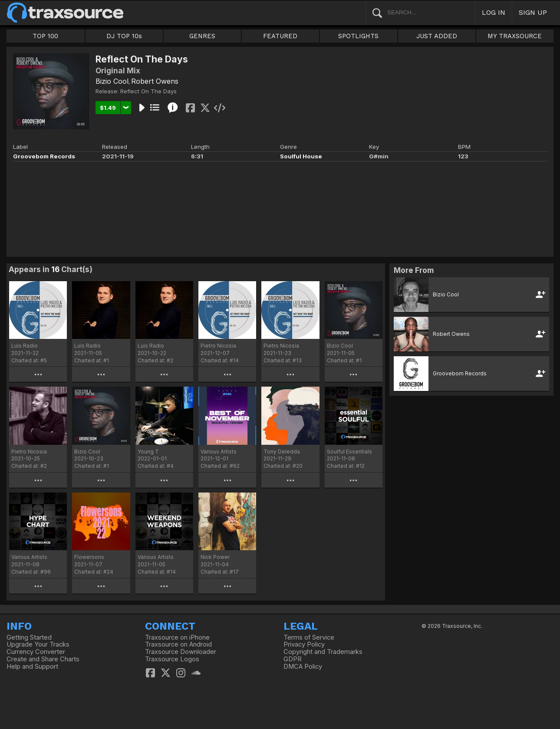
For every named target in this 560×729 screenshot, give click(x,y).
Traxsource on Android (178, 644)
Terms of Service (309, 637)
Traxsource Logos (172, 659)
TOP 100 (45, 36)
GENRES (202, 36)
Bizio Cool (112, 81)
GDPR (293, 659)
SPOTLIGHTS (358, 36)
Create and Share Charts (43, 659)
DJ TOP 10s (124, 36)
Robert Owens (155, 81)
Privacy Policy (304, 644)
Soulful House (301, 156)
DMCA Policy (303, 667)
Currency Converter (36, 652)
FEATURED (280, 36)
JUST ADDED (437, 36)
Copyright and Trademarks (323, 652)
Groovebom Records (44, 156)
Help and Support (32, 667)
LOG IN (494, 12)
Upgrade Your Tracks (38, 644)
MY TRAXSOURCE (515, 36)
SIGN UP (533, 12)
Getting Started (29, 637)
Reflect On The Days (148, 91)
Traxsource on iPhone (177, 637)
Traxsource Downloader (181, 652)
